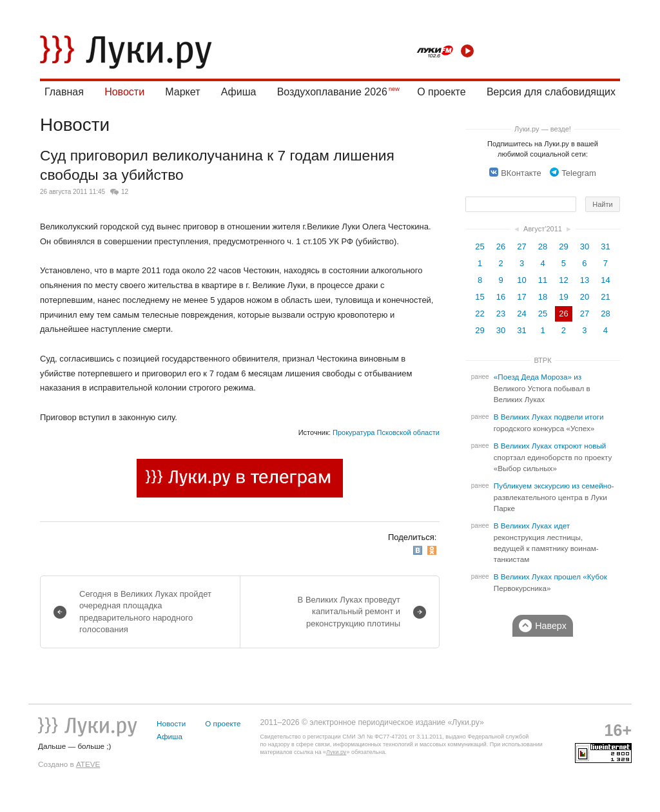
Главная (64, 92)
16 (501, 297)
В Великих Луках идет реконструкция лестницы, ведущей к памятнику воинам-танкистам (546, 543)
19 (563, 297)
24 (521, 314)
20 (585, 297)
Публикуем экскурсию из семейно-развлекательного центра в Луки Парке (554, 497)
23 (501, 314)
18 (543, 297)
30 (585, 247)
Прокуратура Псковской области (386, 432)
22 (480, 314)
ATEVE (88, 764)
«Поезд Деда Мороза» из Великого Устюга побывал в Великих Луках (542, 388)
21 (605, 297)
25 (480, 247)
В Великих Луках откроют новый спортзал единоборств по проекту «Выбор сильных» (553, 457)
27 (521, 247)
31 (605, 247)
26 (501, 247)
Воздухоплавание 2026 (332, 92)
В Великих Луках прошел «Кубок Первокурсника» (550, 583)
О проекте (441, 92)
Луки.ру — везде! (543, 129)
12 (125, 192)
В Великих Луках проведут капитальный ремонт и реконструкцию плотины (349, 611)
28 (543, 247)
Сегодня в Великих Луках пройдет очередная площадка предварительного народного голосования (145, 612)
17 (521, 297)
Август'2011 (543, 229)
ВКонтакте (515, 173)
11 (543, 280)
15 (480, 297)
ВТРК (542, 360)
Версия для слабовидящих (551, 92)
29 (563, 247)
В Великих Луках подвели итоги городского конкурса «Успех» (549, 423)
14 (605, 280)
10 (521, 280)
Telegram (573, 173)
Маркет (182, 92)
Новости (124, 92)
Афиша (239, 92)
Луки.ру (336, 752)
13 (585, 280)
